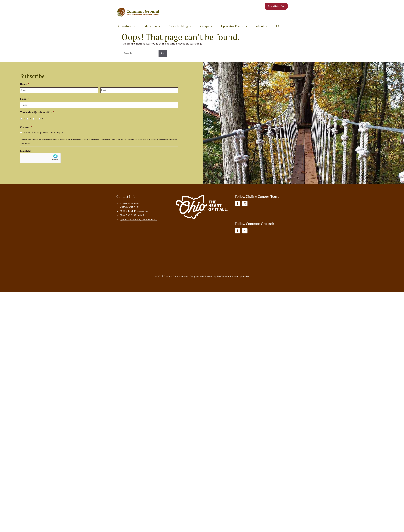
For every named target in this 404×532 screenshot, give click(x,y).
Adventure (129, 26)
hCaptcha (26, 151)
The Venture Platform (228, 277)
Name (25, 84)
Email (24, 99)
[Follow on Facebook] (237, 204)
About (264, 26)
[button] (278, 26)
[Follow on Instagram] (245, 204)
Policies (245, 277)
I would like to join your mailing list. (44, 132)
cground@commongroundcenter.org (139, 219)
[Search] (163, 53)
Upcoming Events (237, 26)
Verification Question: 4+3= (37, 112)
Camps (209, 26)
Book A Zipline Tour (276, 6)
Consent (26, 127)
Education (154, 26)
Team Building (183, 26)
